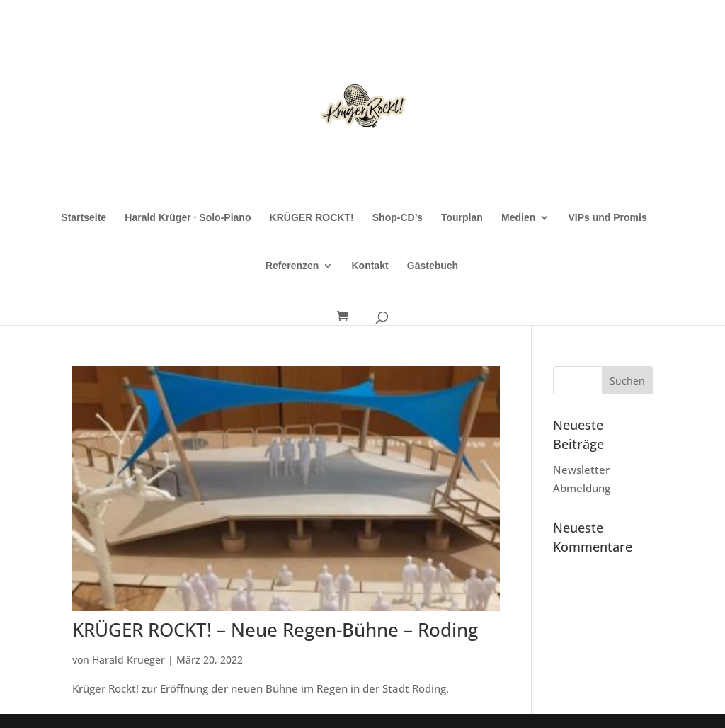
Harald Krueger (129, 660)
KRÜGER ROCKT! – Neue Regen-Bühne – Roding (275, 630)
